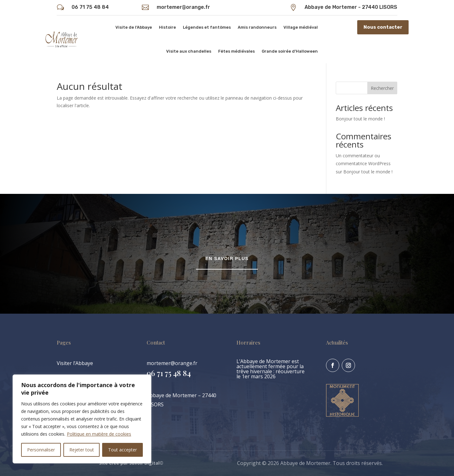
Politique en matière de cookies (99, 434)
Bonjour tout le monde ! (360, 119)
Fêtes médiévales (236, 51)
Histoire (167, 27)
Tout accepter (122, 450)
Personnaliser (41, 450)
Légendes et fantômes (207, 27)
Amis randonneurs (257, 27)
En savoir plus (227, 258)
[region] (82, 419)
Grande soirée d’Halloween (290, 51)
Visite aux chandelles (189, 51)
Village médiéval (301, 27)
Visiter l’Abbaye (75, 363)
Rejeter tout (82, 450)
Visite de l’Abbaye (134, 27)
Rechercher (382, 88)
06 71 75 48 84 (90, 7)
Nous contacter (383, 27)
